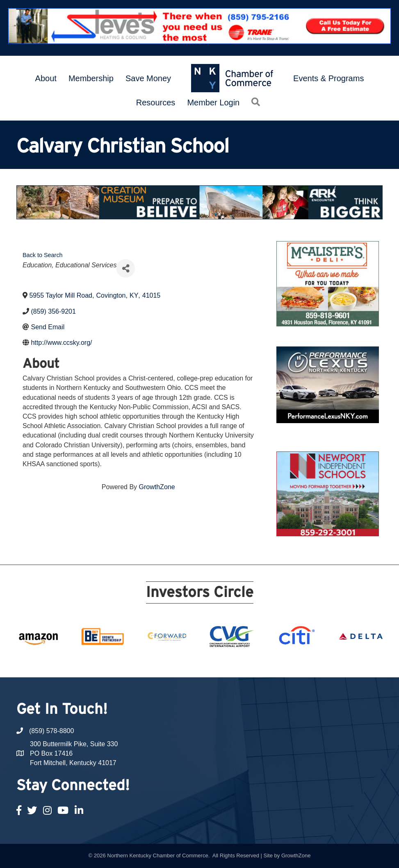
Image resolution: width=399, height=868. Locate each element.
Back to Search (43, 255)
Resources (156, 103)
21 (298, 662)
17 (259, 662)
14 (229, 662)
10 (190, 662)
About (46, 78)
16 (249, 662)
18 (269, 662)
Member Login (213, 103)
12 (210, 662)
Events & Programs (328, 78)
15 (239, 662)
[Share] (126, 268)
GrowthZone (157, 487)
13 (219, 662)
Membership (91, 78)
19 (278, 662)
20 (288, 662)
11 (200, 662)
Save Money (148, 78)
